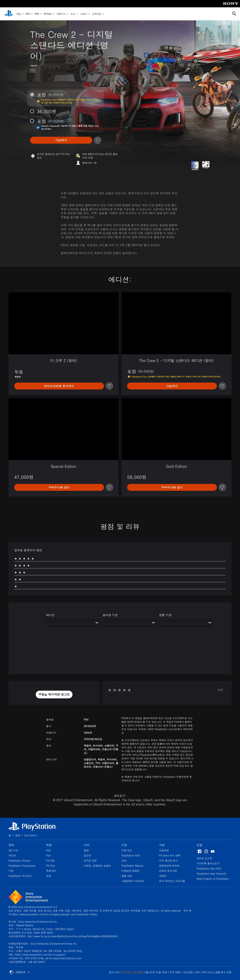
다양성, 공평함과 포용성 (97, 866)
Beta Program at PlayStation (213, 879)
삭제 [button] (220, 690)
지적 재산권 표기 (168, 860)
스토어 (84, 14)
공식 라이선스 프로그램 (172, 881)
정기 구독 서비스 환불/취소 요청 (214, 972)
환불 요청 (127, 876)
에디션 (50, 615)
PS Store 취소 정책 (170, 855)
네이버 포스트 (204, 858)
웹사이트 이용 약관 (156, 972)
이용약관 (164, 850)
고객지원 (96, 14)
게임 (18, 14)
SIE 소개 (13, 850)
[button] (54, 695)
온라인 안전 (90, 860)
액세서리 (51, 871)
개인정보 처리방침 (133, 972)
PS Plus (48, 14)
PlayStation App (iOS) (209, 868)
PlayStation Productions (22, 866)
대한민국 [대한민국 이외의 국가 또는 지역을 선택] (19, 972)
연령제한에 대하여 (169, 866)
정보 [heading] (11, 845)
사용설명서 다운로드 (133, 881)
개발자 (163, 876)
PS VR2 (50, 860)
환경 (86, 850)
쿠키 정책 (175, 972)
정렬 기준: (166, 615)
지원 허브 (127, 850)
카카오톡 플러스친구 (208, 863)
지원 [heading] (124, 845)
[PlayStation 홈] (9, 14)
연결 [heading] (200, 845)
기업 (11, 871)
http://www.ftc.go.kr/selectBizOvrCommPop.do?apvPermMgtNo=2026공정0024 (72, 936)
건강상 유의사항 (168, 871)
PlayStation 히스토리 (20, 876)
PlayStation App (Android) (211, 873)
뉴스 (73, 14)
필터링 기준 (110, 615)
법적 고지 (114, 972)
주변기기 (61, 14)
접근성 (88, 855)
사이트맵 (188, 972)
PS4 (37, 14)
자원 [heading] (162, 845)
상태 (124, 860)
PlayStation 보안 (131, 855)
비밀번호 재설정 (130, 871)
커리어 (12, 855)
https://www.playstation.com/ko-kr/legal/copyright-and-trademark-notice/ (55, 914)
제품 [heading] (49, 845)
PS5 (28, 14)
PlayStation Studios (19, 860)
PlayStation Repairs (132, 866)
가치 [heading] (87, 845)
